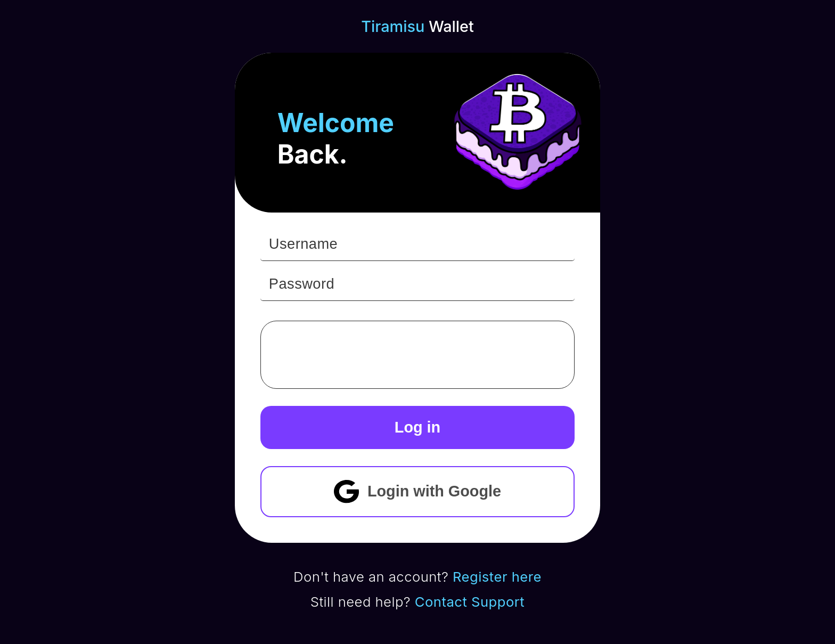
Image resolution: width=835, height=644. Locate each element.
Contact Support (470, 602)
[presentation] (367, 355)
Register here (497, 577)
